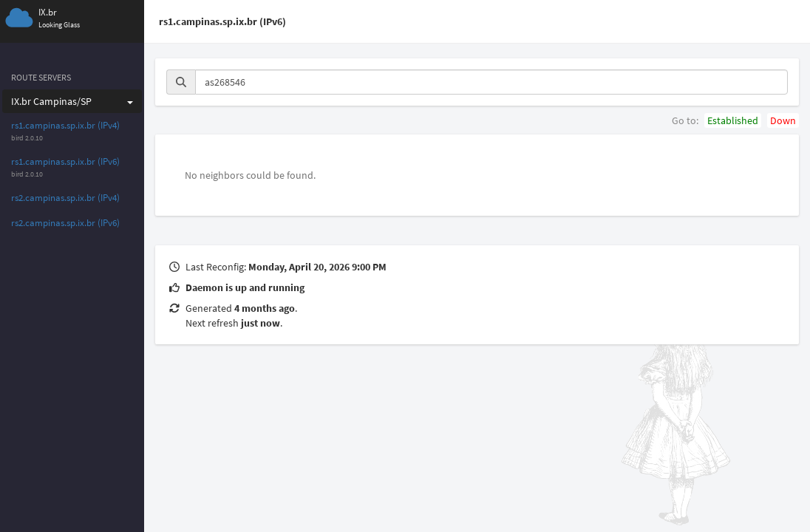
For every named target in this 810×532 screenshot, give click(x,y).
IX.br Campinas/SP (72, 101)
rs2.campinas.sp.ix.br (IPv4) (65, 198)
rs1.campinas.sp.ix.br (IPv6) (65, 161)
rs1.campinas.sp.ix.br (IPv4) (65, 125)
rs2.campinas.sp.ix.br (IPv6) (65, 223)
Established (733, 120)
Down (783, 120)
